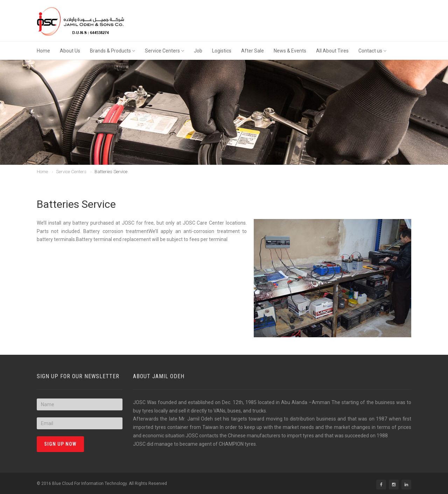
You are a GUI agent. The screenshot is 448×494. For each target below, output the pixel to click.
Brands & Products (113, 51)
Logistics (222, 51)
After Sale (253, 51)
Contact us (372, 51)
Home (43, 51)
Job (198, 51)
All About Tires (332, 51)
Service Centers (164, 51)
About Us (70, 51)
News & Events (290, 51)
